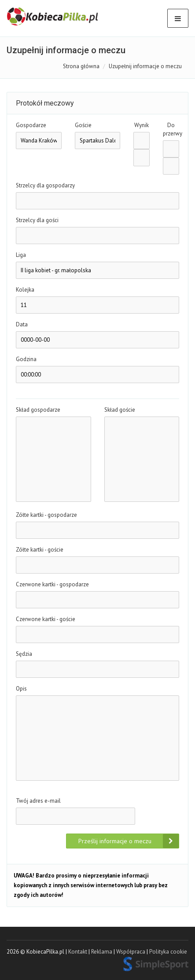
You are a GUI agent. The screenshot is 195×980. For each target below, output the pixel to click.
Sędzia (24, 654)
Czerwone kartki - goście (46, 619)
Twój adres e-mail (38, 801)
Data (22, 324)
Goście (83, 125)
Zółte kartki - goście (40, 550)
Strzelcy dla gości (37, 220)
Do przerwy (171, 129)
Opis (21, 689)
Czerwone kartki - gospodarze (52, 584)
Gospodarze (31, 125)
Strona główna (81, 66)
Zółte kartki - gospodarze (46, 515)
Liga (21, 255)
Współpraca (131, 952)
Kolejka (25, 290)
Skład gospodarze (38, 410)
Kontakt (78, 952)
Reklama (102, 952)
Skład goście (120, 410)
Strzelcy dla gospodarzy (45, 185)
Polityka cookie (168, 952)
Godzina (26, 359)
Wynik (142, 125)
